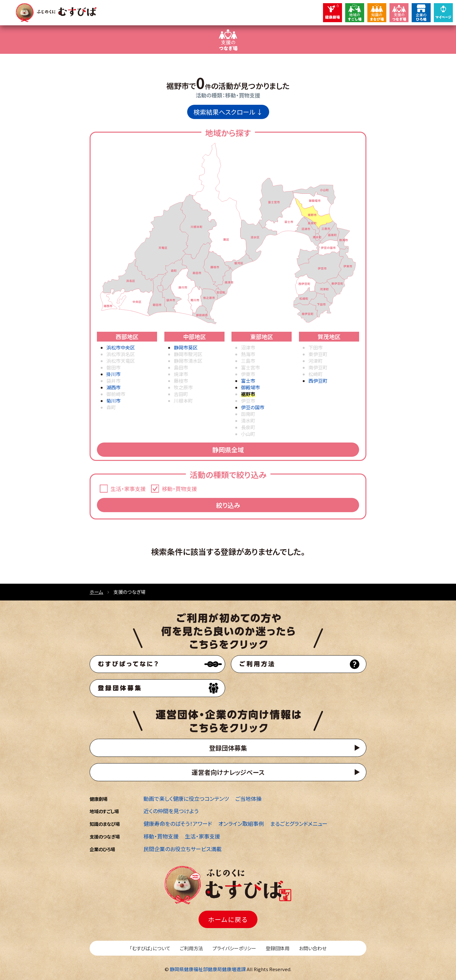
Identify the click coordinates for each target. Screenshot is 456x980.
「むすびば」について (150, 948)
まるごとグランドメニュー (299, 823)
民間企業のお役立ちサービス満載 (183, 849)
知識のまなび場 (105, 824)
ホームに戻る (228, 919)
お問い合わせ (313, 948)
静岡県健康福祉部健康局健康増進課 (208, 969)
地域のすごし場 (104, 811)
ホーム (96, 592)
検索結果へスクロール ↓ (228, 112)
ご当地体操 (248, 798)
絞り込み (228, 505)
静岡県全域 (228, 450)
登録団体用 (278, 948)
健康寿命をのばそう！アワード (178, 823)
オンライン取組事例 (241, 823)
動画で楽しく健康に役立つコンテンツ (186, 798)
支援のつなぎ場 (105, 836)
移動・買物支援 (161, 836)
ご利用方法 (191, 948)
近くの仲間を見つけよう (171, 811)
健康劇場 (98, 799)
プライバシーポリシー (234, 948)
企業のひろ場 (102, 849)
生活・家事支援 (203, 836)
